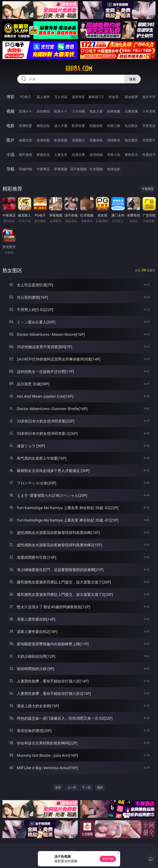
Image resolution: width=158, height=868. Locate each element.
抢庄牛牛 (149, 97)
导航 (10, 169)
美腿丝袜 (96, 140)
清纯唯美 (114, 140)
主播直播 (131, 111)
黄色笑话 (131, 155)
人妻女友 (61, 155)
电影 (10, 126)
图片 (10, 140)
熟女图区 (131, 140)
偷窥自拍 (26, 140)
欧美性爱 (78, 126)
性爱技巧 (149, 155)
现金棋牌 (131, 97)
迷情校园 (96, 155)
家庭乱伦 (43, 155)
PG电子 (25, 97)
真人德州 (43, 97)
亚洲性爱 (26, 126)
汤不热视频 (78, 169)
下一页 (86, 787)
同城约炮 (26, 169)
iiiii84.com (79, 69)
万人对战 (61, 97)
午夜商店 (43, 169)
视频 (10, 111)
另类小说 (114, 155)
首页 (58, 787)
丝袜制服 (114, 111)
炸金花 (114, 97)
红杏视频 (96, 169)
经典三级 (114, 126)
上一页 (72, 787)
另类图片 (149, 140)
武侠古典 (78, 155)
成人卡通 (61, 126)
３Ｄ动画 (78, 111)
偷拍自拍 (43, 126)
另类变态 (149, 126)
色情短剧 (114, 169)
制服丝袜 (96, 126)
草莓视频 (61, 169)
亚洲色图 (43, 140)
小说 (10, 154)
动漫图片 (78, 140)
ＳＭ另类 (149, 111)
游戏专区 (78, 97)
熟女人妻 (96, 111)
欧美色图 (61, 140)
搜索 (132, 79)
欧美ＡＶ (61, 111)
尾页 (100, 787)
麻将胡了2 (96, 97)
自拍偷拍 (43, 111)
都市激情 (26, 155)
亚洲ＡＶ (26, 111)
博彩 (10, 97)
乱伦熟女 (131, 126)
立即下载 (108, 859)
